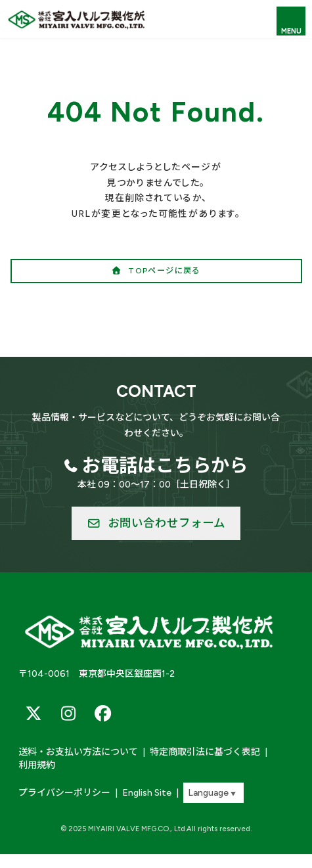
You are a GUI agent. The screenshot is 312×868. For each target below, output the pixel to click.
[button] (156, 271)
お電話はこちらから (165, 465)
